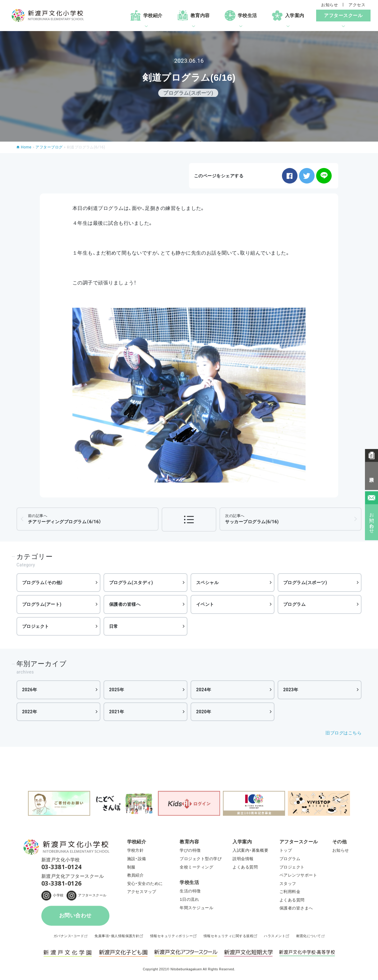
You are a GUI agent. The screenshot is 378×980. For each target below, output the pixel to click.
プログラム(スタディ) (131, 583)
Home (26, 147)
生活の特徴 (190, 893)
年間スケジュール (196, 910)
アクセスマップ (142, 894)
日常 (114, 626)
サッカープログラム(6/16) (252, 519)
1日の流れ (189, 902)
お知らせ (330, 5)
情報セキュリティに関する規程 (229, 938)
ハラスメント (275, 938)
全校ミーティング (196, 869)
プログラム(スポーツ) (305, 583)
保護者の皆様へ (125, 604)
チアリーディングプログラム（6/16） (65, 519)
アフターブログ (49, 147)
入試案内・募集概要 (250, 853)
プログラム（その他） (43, 583)
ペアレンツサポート (298, 877)
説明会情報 (243, 861)
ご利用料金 (290, 894)
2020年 (204, 712)
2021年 (117, 712)
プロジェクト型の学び (201, 861)
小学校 (58, 897)
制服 (131, 869)
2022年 (30, 712)
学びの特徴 (190, 853)
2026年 (30, 690)
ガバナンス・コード (69, 938)
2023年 (291, 690)
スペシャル (207, 583)
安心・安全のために (145, 885)
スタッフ (288, 885)
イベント (205, 604)
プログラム (294, 604)
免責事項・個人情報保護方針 (117, 938)
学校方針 (136, 853)
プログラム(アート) (42, 604)
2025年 (117, 690)
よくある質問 (245, 869)
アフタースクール (92, 897)
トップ (286, 853)
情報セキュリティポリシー (172, 938)
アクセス (357, 5)
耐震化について (309, 938)
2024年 (204, 690)
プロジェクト (36, 626)
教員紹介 (136, 877)
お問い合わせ (75, 918)
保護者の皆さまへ (296, 910)
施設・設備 (137, 861)
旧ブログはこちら (343, 733)
